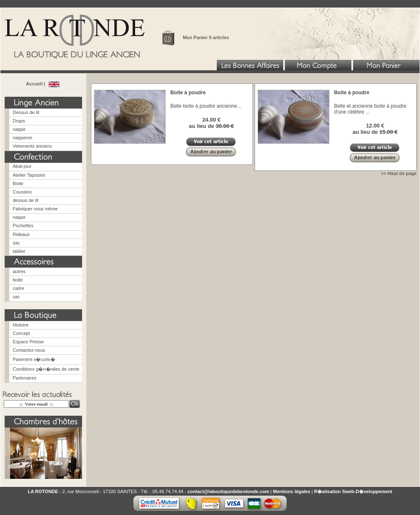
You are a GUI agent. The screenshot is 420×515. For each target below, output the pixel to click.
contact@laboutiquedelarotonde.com (228, 491)
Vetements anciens (32, 146)
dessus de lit (25, 200)
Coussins (22, 192)
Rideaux (21, 234)
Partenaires (24, 378)
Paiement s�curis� (34, 359)
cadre (19, 288)
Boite (18, 183)
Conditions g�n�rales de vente (46, 369)
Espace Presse (28, 342)
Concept (21, 333)
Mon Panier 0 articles (206, 37)
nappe (19, 129)
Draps (19, 121)
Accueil (35, 84)
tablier (19, 251)
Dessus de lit (26, 112)
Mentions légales (292, 491)
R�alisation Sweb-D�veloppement (353, 491)
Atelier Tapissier (29, 175)
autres (19, 271)
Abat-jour (22, 166)
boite (18, 280)
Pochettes (23, 226)
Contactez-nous (29, 350)
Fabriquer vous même (35, 209)
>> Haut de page (399, 173)
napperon (23, 138)
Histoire (20, 325)
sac (16, 243)
